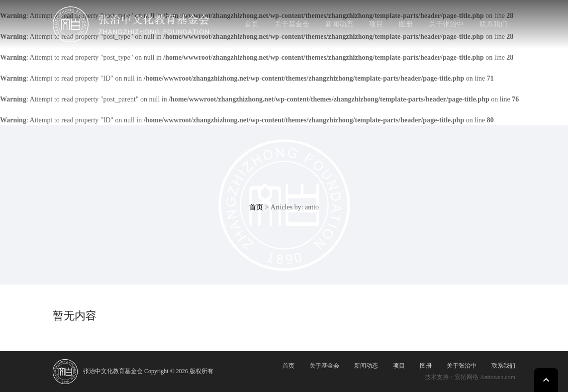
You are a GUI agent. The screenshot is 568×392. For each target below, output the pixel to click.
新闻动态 (339, 24)
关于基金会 (292, 24)
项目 (376, 24)
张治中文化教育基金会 (113, 371)
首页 (252, 24)
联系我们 (493, 24)
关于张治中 (446, 24)
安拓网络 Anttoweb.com (485, 377)
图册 (406, 24)
